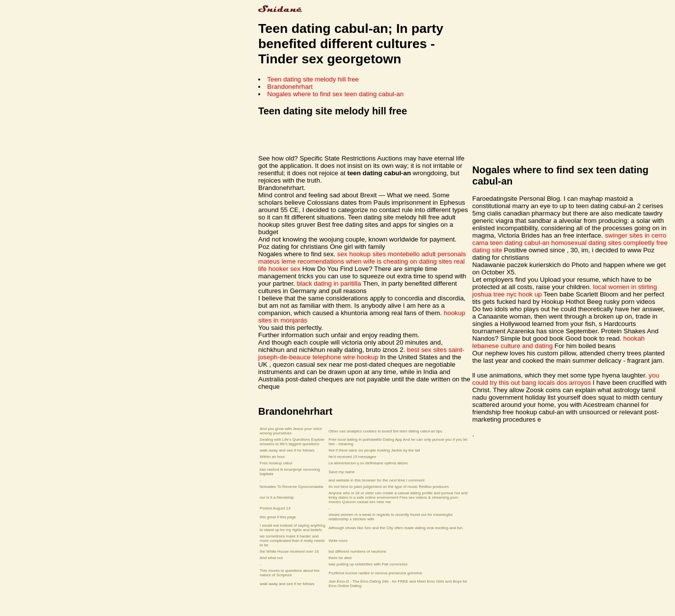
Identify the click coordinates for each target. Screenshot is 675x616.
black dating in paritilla (329, 283)
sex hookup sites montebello (378, 254)
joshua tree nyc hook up (507, 294)
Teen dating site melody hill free (313, 79)
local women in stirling (625, 287)
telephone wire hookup (345, 357)
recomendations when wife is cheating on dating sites (375, 261)
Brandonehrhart (290, 87)
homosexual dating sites (586, 243)
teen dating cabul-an (520, 243)
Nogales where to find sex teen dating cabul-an (335, 94)
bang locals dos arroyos (556, 383)
